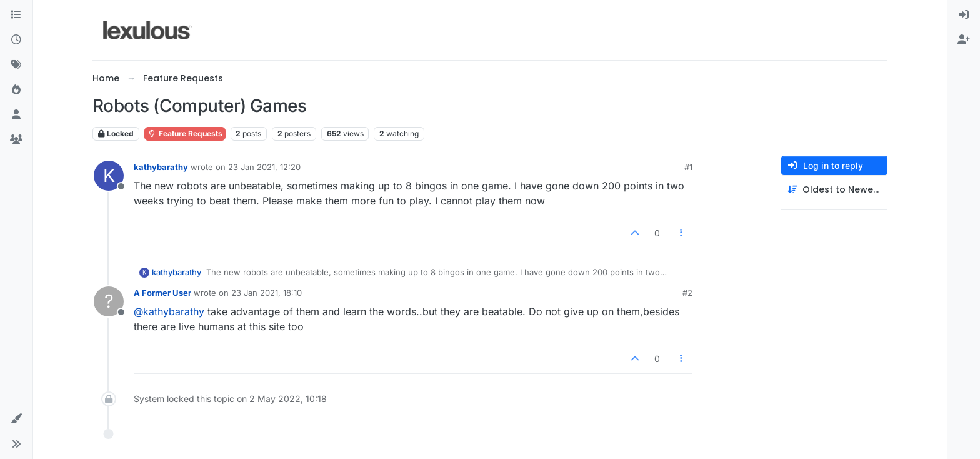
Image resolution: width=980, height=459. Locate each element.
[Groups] (16, 140)
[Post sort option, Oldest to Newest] (834, 190)
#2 (687, 293)
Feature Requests (185, 134)
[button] (16, 419)
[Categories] (16, 15)
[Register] (964, 40)
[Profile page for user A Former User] (109, 301)
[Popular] (16, 90)
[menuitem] (964, 15)
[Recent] (16, 40)
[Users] (16, 115)
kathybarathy (161, 167)
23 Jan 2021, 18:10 (267, 293)
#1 (688, 167)
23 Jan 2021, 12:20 (264, 167)
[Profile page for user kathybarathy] (109, 176)
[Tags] (16, 65)
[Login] (964, 15)
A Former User (162, 293)
